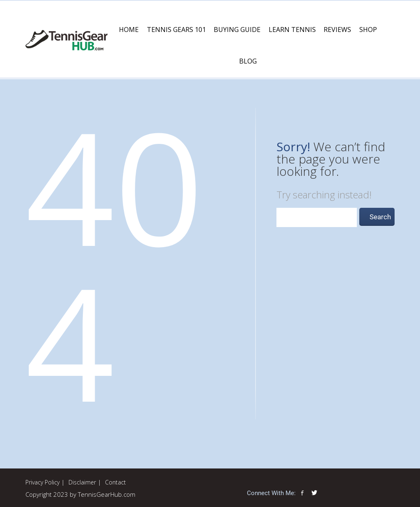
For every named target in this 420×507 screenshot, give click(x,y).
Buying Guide (237, 30)
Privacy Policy (42, 482)
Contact (115, 482)
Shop (368, 30)
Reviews (337, 30)
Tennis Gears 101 (176, 30)
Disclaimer (82, 482)
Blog (248, 61)
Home (129, 30)
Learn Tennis (292, 30)
